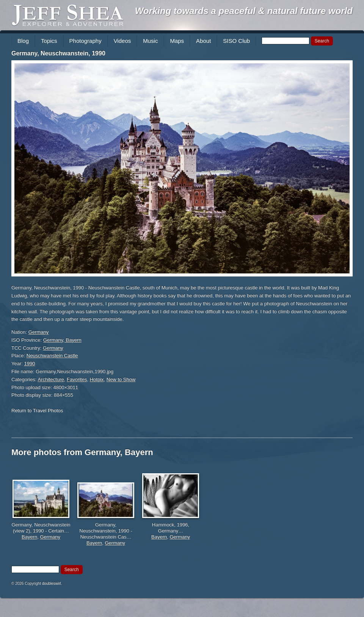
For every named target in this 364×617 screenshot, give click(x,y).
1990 (30, 363)
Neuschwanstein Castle (52, 356)
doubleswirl (52, 583)
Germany (38, 332)
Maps (177, 41)
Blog (23, 41)
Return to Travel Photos (37, 411)
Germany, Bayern (62, 340)
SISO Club (236, 41)
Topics (49, 41)
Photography (86, 41)
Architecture (51, 379)
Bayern (29, 537)
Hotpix (97, 379)
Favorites (77, 379)
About (203, 41)
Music (150, 41)
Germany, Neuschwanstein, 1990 (58, 53)
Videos (122, 41)
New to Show (121, 379)
